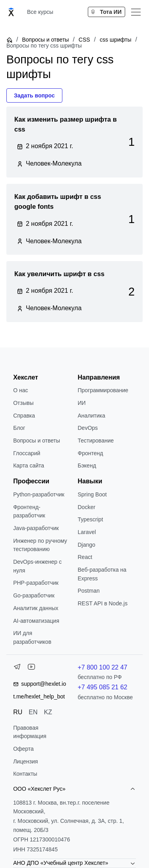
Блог (19, 428)
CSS (84, 40)
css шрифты (115, 40)
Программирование (103, 390)
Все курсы (40, 12)
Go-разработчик (34, 595)
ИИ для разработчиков (32, 637)
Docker (87, 507)
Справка (24, 416)
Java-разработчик (36, 528)
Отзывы (23, 403)
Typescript (91, 519)
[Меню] (136, 12)
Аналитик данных (36, 608)
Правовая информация (30, 732)
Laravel (87, 532)
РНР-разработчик (36, 583)
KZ (48, 712)
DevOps (88, 428)
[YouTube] (31, 668)
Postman (89, 591)
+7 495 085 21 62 (103, 687)
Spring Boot (92, 494)
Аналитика (92, 416)
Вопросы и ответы (45, 40)
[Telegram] (17, 668)
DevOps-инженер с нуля (37, 566)
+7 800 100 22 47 (103, 667)
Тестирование (96, 441)
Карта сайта (29, 465)
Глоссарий (27, 453)
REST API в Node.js (103, 603)
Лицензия (25, 761)
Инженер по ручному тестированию (40, 545)
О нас (20, 390)
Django (87, 545)
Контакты (25, 774)
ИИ (82, 403)
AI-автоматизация (36, 621)
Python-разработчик (39, 494)
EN (33, 712)
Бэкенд (87, 465)
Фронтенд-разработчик (29, 511)
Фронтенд (91, 453)
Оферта (23, 749)
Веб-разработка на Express (102, 574)
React (85, 557)
